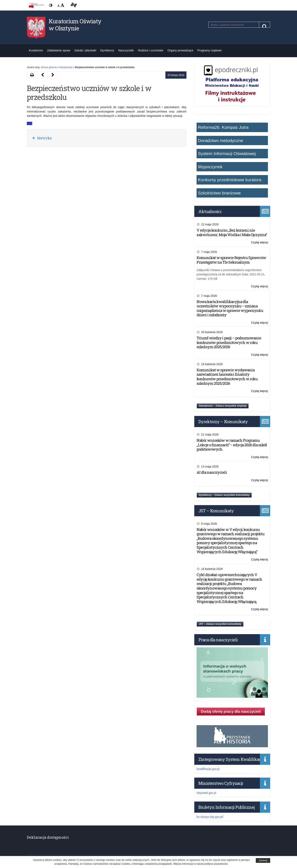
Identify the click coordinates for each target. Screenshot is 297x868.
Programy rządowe (210, 50)
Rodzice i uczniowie (151, 50)
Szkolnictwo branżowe (219, 193)
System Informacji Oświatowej (227, 153)
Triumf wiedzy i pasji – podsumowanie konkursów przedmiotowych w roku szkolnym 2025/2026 (229, 342)
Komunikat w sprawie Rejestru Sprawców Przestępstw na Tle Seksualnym (231, 260)
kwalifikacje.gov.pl (208, 769)
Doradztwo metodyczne (221, 140)
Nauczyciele (126, 50)
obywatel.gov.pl (206, 793)
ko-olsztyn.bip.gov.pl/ (210, 817)
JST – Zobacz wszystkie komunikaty (220, 624)
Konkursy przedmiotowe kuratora (230, 180)
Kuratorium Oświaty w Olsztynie (75, 25)
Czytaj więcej (259, 242)
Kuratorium (36, 50)
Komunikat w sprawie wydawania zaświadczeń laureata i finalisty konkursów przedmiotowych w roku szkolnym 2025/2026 (227, 377)
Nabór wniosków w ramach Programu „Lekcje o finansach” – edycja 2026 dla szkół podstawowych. (232, 445)
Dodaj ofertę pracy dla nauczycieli (231, 712)
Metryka (44, 138)
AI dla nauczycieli (212, 472)
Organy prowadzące (180, 50)
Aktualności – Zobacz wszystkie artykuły (223, 406)
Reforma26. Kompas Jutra (223, 127)
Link (29, 123)
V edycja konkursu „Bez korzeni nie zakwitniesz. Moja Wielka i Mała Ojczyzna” (232, 232)
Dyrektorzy (107, 50)
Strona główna (49, 67)
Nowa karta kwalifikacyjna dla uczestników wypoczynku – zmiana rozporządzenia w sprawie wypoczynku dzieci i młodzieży (230, 308)
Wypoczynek (210, 167)
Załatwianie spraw (59, 50)
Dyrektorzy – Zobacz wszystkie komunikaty (224, 495)
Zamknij (263, 860)
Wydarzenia (66, 67)
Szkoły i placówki (85, 50)
